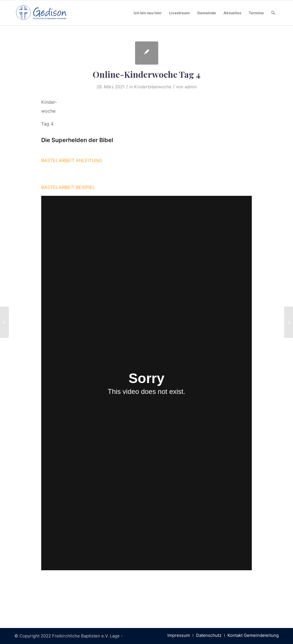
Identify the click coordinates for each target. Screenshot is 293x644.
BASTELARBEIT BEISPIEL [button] (68, 187)
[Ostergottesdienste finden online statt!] (4, 322)
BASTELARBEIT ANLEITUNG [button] (72, 160)
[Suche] (273, 13)
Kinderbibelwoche (153, 87)
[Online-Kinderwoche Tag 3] (289, 322)
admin (191, 87)
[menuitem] (148, 13)
